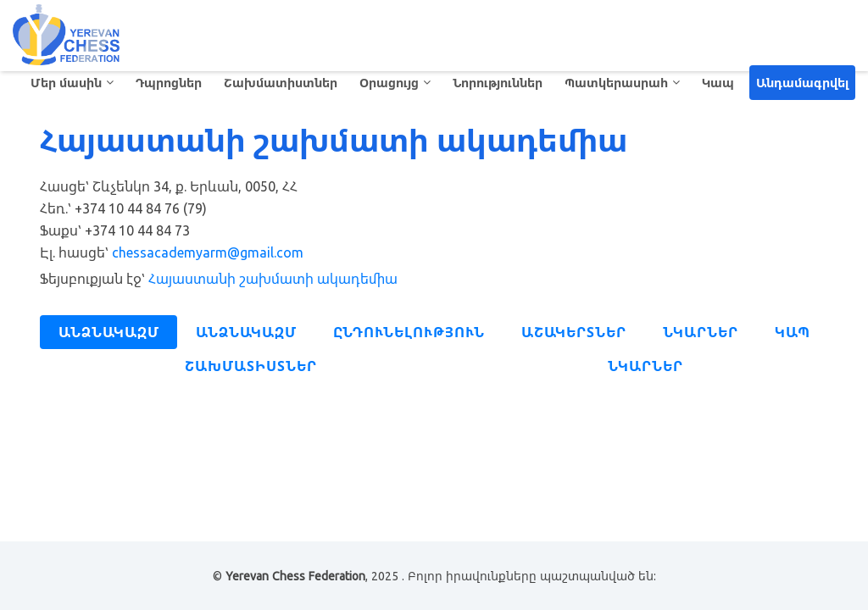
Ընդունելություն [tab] (409, 332)
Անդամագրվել (802, 83)
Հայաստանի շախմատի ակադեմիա (273, 279)
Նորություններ (498, 83)
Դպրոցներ (169, 83)
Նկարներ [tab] (701, 332)
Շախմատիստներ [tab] (251, 366)
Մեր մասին (66, 83)
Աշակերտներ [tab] (574, 332)
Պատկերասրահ (616, 83)
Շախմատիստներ (281, 83)
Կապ (718, 83)
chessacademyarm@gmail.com (208, 252)
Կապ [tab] (793, 332)
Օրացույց (389, 83)
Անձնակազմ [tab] (109, 332)
